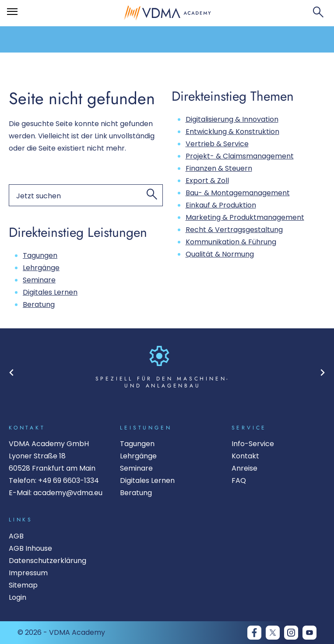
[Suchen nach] (86, 195)
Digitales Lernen (50, 292)
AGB (16, 536)
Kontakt (245, 456)
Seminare (39, 280)
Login (18, 597)
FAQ (239, 480)
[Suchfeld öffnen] (318, 13)
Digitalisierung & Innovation (232, 119)
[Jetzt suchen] (152, 195)
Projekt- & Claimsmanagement (240, 156)
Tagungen (40, 255)
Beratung (39, 304)
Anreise (244, 468)
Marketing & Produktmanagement (245, 217)
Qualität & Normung (220, 254)
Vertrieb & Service (217, 144)
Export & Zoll (207, 181)
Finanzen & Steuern (219, 168)
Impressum (28, 573)
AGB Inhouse (30, 548)
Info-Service (253, 444)
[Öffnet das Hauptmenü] (12, 12)
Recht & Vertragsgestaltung (234, 230)
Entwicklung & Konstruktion (232, 132)
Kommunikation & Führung (231, 242)
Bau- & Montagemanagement (238, 193)
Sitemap (23, 585)
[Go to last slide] (12, 372)
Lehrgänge (41, 268)
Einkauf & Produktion (221, 205)
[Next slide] (322, 372)
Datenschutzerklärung (47, 561)
